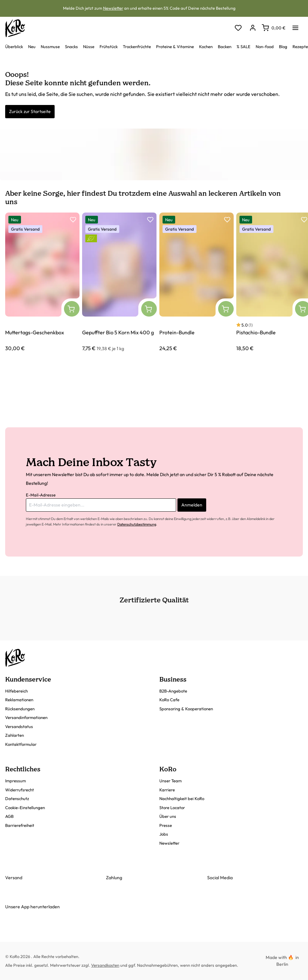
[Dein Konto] (253, 28)
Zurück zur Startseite (30, 111)
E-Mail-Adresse (41, 495)
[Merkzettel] (238, 28)
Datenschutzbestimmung (137, 524)
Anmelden (192, 505)
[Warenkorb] (274, 28)
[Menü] (295, 26)
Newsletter (113, 8)
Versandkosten (105, 965)
